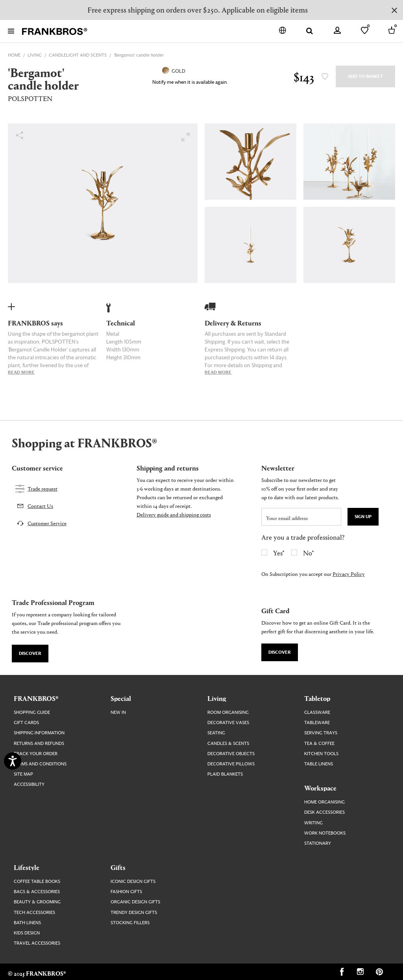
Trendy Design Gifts (134, 913)
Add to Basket (365, 76)
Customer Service (47, 523)
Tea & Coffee (319, 744)
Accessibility (29, 784)
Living (217, 698)
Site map (23, 774)
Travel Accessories (37, 943)
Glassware (317, 712)
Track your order (36, 754)
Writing (313, 823)
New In (118, 712)
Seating (216, 733)
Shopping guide (32, 712)
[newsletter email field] (301, 517)
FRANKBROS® (36, 698)
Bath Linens (27, 923)
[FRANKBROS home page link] (55, 32)
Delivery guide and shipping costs (174, 514)
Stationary (318, 843)
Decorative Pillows (231, 764)
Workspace (320, 788)
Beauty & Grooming (37, 902)
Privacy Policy (349, 574)
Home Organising (324, 802)
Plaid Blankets (225, 774)
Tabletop (317, 698)
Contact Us (40, 506)
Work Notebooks (325, 833)
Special (121, 698)
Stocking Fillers (130, 923)
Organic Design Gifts (135, 902)
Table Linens (319, 764)
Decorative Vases (228, 723)
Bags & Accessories (37, 892)
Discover (30, 654)
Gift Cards (26, 723)
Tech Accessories (34, 913)
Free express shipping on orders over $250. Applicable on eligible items (198, 10)
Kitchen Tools (321, 754)
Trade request (43, 488)
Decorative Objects (231, 754)
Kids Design (27, 933)
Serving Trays (321, 733)
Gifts (118, 867)
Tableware (317, 723)
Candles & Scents (228, 744)
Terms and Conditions (40, 764)
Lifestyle (27, 867)
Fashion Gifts (126, 892)
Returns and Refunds (39, 744)
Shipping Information (39, 733)
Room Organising (228, 712)
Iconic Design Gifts (133, 882)
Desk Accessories (324, 812)
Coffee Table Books (37, 882)
